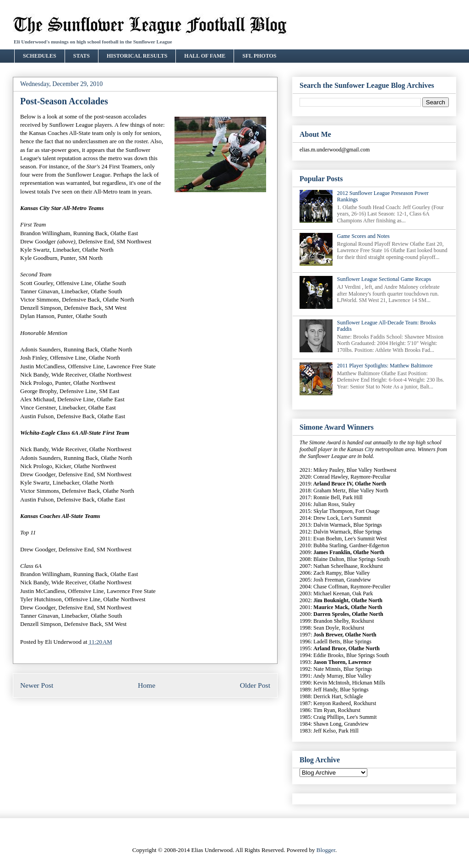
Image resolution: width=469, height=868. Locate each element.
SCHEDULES (40, 56)
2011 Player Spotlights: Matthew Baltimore (385, 366)
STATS (82, 56)
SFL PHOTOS (259, 56)
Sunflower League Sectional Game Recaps (384, 279)
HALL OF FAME (205, 56)
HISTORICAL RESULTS (137, 56)
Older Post (255, 685)
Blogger (326, 850)
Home (147, 685)
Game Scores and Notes (363, 236)
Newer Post (37, 685)
